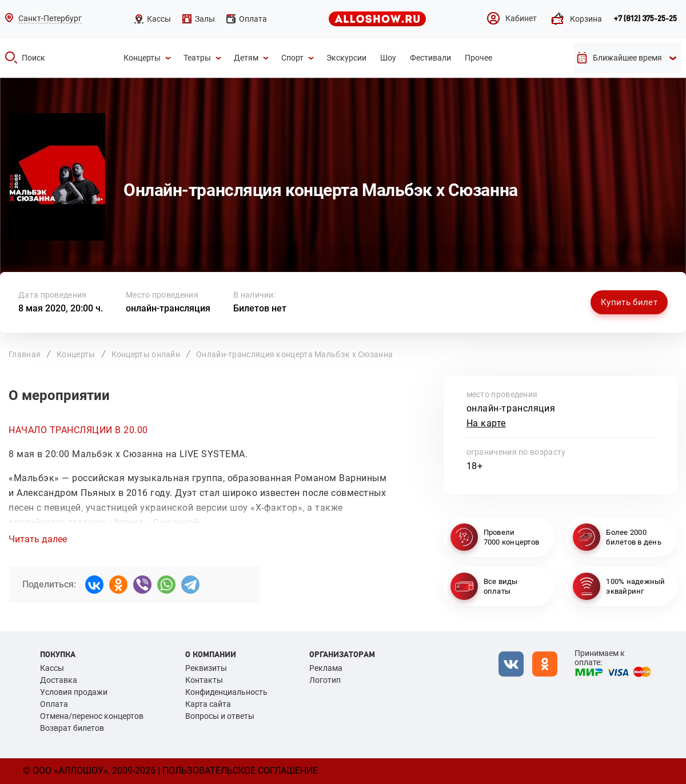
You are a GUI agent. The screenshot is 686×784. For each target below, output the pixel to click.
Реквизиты (206, 668)
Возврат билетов (72, 728)
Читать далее (38, 539)
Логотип (325, 680)
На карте (486, 423)
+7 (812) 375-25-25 (645, 19)
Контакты (204, 680)
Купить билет (629, 302)
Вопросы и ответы (220, 716)
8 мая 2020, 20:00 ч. (61, 308)
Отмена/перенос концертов (92, 716)
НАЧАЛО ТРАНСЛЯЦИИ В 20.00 (78, 430)
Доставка (59, 680)
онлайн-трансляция (168, 308)
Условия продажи (74, 692)
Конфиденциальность (226, 692)
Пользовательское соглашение (240, 771)
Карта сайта (208, 704)
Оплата (54, 704)
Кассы (52, 668)
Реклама (326, 668)
